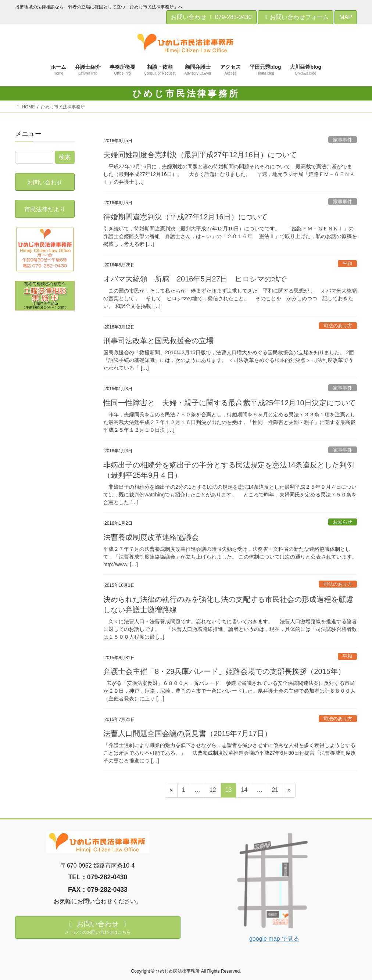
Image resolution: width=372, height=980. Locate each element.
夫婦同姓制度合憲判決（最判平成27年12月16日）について (200, 155)
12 (213, 791)
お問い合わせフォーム (296, 17)
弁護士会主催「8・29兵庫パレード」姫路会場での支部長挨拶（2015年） (224, 671)
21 (275, 791)
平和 (347, 264)
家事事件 (343, 140)
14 (244, 791)
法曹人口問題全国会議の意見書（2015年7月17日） (187, 733)
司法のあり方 (338, 326)
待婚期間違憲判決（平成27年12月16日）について (185, 217)
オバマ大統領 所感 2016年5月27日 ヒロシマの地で (195, 279)
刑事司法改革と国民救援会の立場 (158, 341)
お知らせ (343, 522)
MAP (346, 17)
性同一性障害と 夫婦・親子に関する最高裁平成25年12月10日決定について (230, 403)
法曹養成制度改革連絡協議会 (151, 537)
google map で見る (274, 939)
